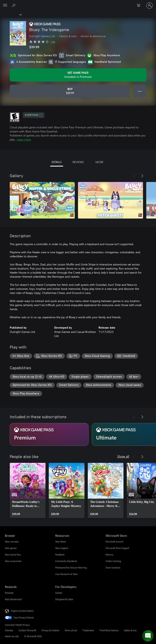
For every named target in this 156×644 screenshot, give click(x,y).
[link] (28, 490)
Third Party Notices (109, 630)
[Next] (142, 176)
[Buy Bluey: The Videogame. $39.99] (70, 91)
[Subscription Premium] (49, 434)
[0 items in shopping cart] (140, 5)
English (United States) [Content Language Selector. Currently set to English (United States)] (22, 611)
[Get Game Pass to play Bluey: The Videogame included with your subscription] (78, 75)
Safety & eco (130, 630)
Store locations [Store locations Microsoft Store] (113, 568)
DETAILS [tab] (57, 162)
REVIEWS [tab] (78, 162)
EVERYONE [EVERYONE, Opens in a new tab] (34, 115)
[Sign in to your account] (149, 5)
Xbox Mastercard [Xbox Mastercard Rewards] (13, 599)
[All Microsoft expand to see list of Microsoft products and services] (5, 5)
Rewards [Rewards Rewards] (9, 593)
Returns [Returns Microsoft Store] (109, 555)
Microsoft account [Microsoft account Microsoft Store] (114, 542)
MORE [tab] (99, 162)
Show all (123, 456)
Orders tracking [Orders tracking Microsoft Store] (113, 561)
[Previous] (134, 176)
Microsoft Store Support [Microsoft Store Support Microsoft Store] (117, 548)
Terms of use (71, 630)
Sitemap (9, 630)
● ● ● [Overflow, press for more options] (140, 91)
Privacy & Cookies (50, 630)
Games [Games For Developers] (59, 593)
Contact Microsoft (27, 630)
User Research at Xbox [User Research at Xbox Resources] (66, 574)
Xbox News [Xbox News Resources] (61, 542)
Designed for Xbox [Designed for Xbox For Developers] (64, 599)
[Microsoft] (78, 3)
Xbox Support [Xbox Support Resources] (62, 548)
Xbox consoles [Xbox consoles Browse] (12, 542)
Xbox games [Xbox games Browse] (11, 548)
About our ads (12, 636)
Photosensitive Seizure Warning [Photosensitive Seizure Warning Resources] (71, 568)
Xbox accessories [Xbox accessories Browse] (13, 561)
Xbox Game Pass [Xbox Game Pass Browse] (13, 555)
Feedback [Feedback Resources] (60, 555)
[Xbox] (11, 14)
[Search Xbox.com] (14, 5)
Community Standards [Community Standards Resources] (66, 561)
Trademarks (88, 630)
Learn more (24, 139)
